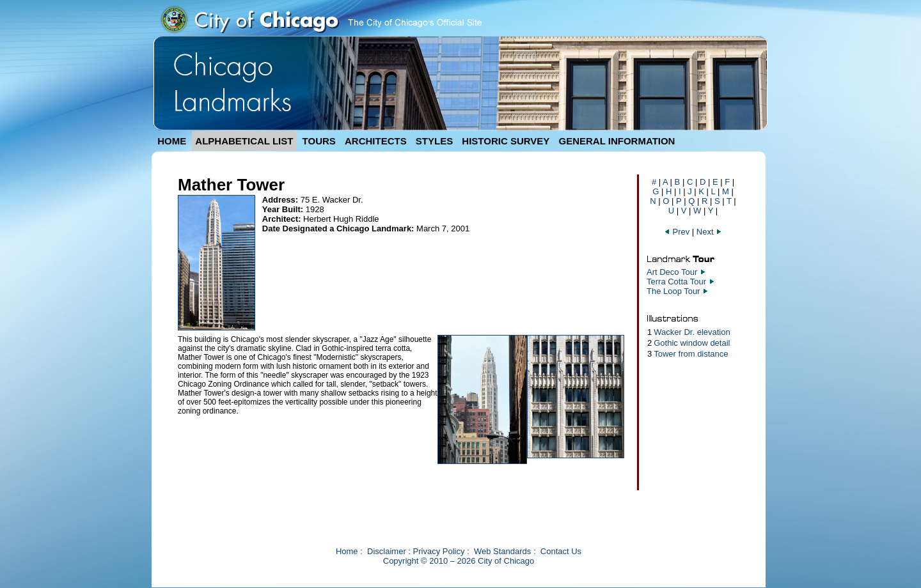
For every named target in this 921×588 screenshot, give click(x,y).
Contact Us (561, 551)
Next (709, 232)
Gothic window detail (692, 343)
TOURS (319, 141)
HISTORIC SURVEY (506, 141)
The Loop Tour (673, 291)
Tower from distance (691, 354)
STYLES (434, 141)
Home (347, 551)
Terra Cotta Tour (676, 282)
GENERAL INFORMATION (617, 141)
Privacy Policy (439, 551)
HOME (172, 141)
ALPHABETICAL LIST (244, 141)
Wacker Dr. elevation (692, 332)
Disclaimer (387, 551)
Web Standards (502, 551)
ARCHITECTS (376, 141)
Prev (678, 232)
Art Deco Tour (672, 272)
